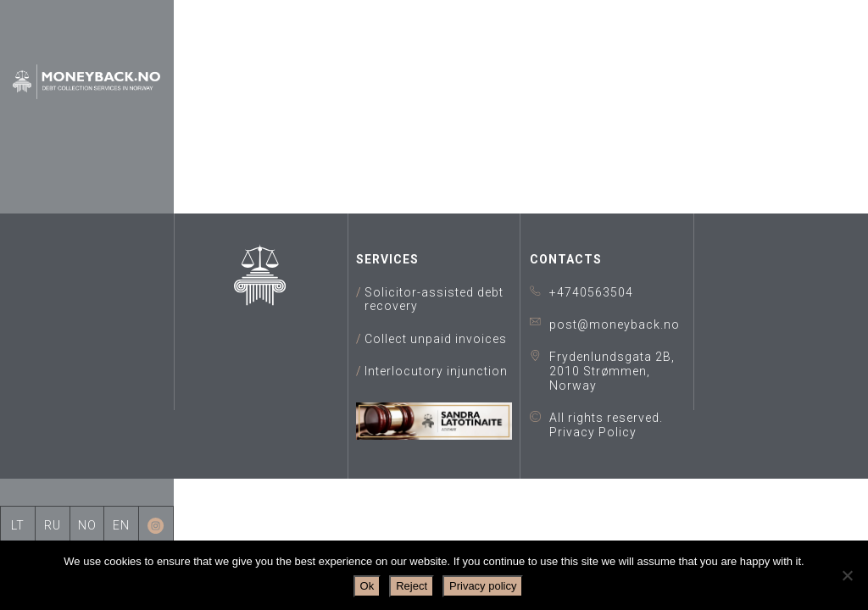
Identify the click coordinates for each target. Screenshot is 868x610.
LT (18, 525)
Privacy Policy (593, 432)
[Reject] (847, 575)
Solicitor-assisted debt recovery (434, 299)
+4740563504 (591, 292)
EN (121, 525)
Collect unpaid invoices (436, 339)
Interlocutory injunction (436, 371)
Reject (412, 586)
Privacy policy (483, 586)
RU (53, 525)
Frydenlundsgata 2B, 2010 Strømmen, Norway (612, 371)
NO (87, 525)
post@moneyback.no (615, 324)
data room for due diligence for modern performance (521, 114)
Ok (367, 586)
